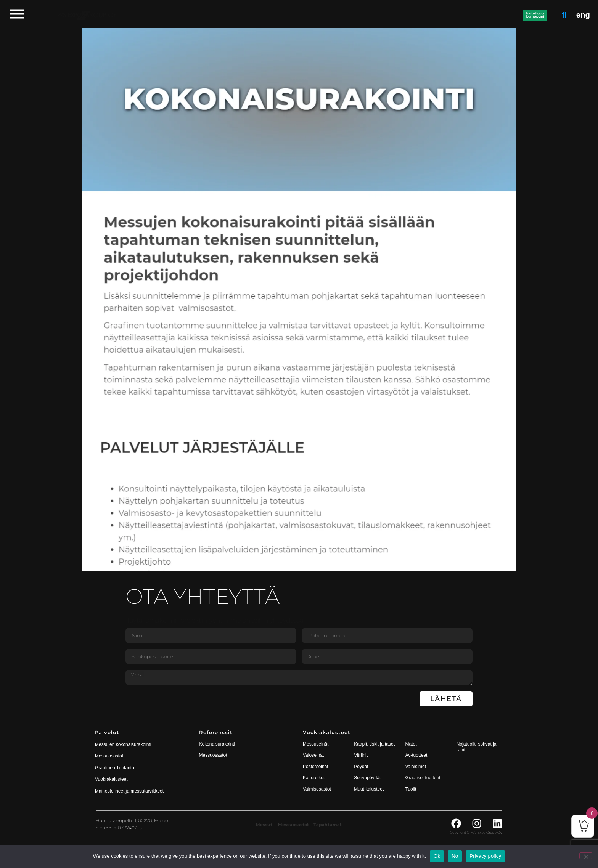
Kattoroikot (314, 778)
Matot (411, 744)
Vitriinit (361, 755)
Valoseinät (313, 755)
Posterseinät (316, 767)
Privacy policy (485, 856)
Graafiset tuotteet (423, 778)
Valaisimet (416, 767)
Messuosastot (213, 755)
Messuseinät (316, 744)
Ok (437, 856)
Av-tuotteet (416, 755)
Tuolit (412, 789)
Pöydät (361, 767)
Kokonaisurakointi (217, 744)
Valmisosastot (317, 789)
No (455, 856)
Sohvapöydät (367, 778)
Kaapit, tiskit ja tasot (374, 744)
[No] (586, 856)
